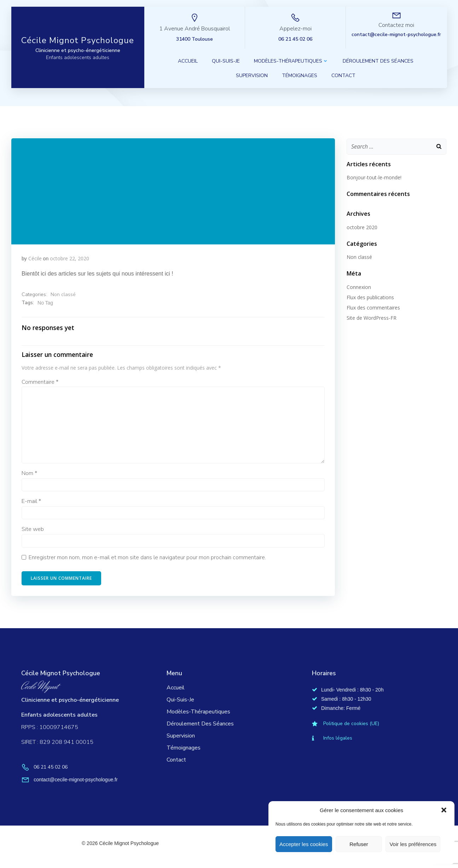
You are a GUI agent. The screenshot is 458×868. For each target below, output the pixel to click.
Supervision (252, 76)
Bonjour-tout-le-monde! (373, 177)
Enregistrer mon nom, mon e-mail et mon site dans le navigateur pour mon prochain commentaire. (148, 559)
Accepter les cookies (304, 844)
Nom (30, 474)
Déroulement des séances (378, 62)
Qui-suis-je (226, 62)
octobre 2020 (361, 227)
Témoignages (300, 76)
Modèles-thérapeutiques (292, 62)
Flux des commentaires (373, 307)
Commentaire (40, 383)
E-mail (32, 502)
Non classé (63, 295)
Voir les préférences (413, 844)
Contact (344, 76)
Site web (33, 530)
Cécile (35, 259)
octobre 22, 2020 (70, 259)
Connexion (358, 287)
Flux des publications (370, 297)
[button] (444, 810)
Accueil (188, 62)
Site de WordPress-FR (371, 317)
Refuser (359, 844)
